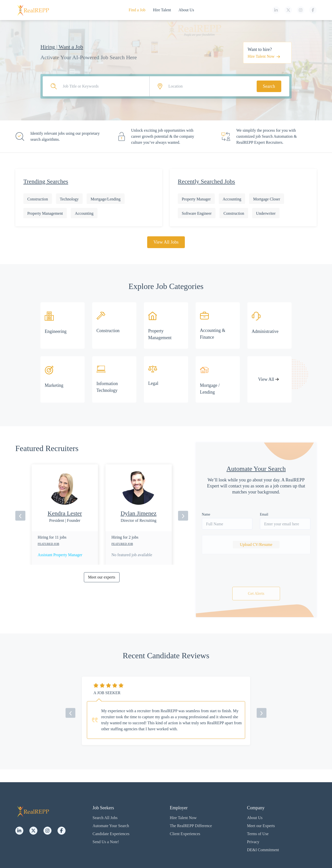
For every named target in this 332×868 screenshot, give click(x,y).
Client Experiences (185, 834)
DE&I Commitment (263, 850)
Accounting (85, 214)
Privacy (253, 842)
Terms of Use (258, 834)
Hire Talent (162, 10)
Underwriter (266, 214)
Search (269, 86)
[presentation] (256, 572)
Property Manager (196, 199)
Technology (70, 199)
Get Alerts (256, 594)
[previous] (20, 516)
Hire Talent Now (264, 56)
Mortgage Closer (267, 199)
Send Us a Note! (106, 842)
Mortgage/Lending (106, 199)
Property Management (45, 214)
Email (264, 515)
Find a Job (137, 10)
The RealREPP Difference (191, 826)
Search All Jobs (105, 818)
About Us (186, 10)
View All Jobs (166, 242)
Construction (38, 199)
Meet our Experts (261, 826)
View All (268, 380)
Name (206, 515)
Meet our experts (102, 577)
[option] (65, 533)
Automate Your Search (111, 826)
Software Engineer (197, 214)
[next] (183, 516)
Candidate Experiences (111, 834)
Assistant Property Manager (60, 555)
